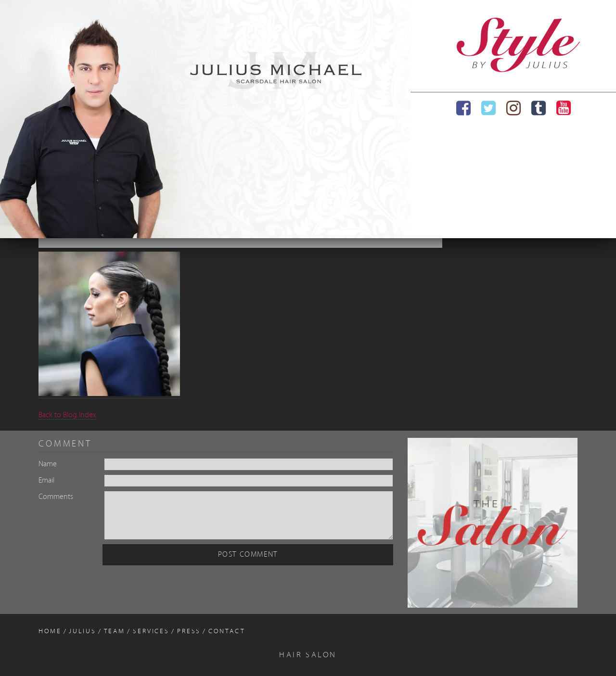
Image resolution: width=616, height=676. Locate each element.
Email (46, 481)
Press (189, 631)
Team (115, 631)
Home (50, 631)
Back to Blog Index (67, 415)
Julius (82, 631)
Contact (227, 631)
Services (151, 631)
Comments (56, 497)
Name (48, 464)
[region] (205, 119)
